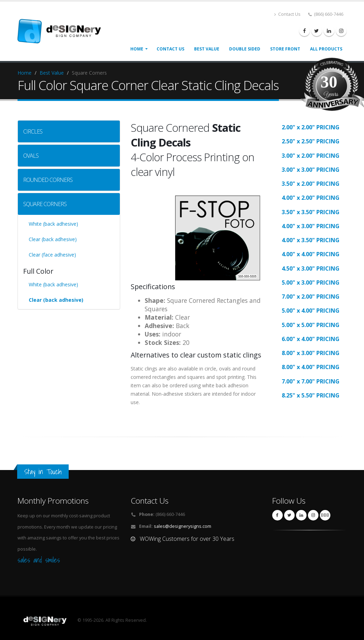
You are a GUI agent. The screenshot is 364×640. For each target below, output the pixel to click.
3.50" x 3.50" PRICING (311, 212)
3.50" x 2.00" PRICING (311, 184)
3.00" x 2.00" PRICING (311, 156)
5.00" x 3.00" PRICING (311, 282)
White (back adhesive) (53, 224)
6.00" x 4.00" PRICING (311, 339)
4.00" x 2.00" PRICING (311, 198)
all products (326, 49)
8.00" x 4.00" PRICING (311, 367)
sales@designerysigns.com (183, 526)
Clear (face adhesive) (52, 255)
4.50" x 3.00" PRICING (311, 268)
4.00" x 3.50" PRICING (311, 240)
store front (285, 49)
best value (207, 49)
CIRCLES (33, 131)
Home (137, 49)
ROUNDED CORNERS (48, 180)
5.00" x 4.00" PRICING (311, 311)
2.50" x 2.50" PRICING (311, 141)
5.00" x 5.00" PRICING (311, 325)
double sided (245, 49)
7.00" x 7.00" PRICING (311, 381)
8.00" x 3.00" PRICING (311, 353)
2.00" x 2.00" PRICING (311, 127)
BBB (325, 515)
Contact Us (287, 14)
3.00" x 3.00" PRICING (311, 170)
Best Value (52, 73)
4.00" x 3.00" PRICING (311, 226)
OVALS (31, 156)
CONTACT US (170, 49)
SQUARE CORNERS (45, 204)
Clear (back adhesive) (53, 239)
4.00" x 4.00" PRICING (311, 254)
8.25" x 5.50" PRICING (311, 395)
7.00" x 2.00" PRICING (311, 297)
